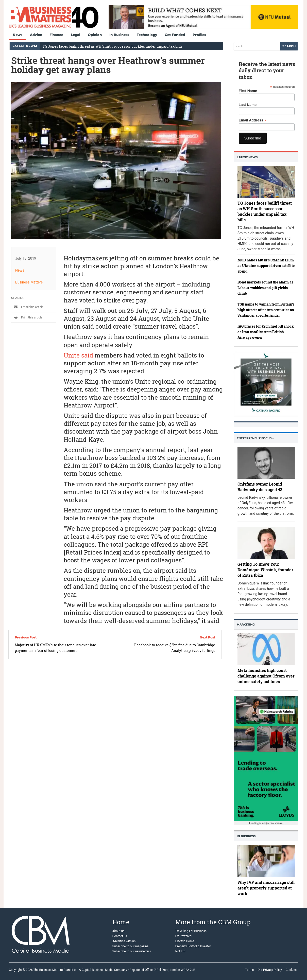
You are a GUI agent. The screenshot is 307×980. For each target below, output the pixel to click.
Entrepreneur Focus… (255, 438)
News (18, 35)
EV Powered (183, 936)
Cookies (291, 970)
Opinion (95, 35)
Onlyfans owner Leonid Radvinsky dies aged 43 (260, 487)
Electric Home (185, 941)
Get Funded (175, 35)
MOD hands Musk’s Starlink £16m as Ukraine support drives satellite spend (266, 266)
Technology (147, 35)
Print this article (27, 317)
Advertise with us (124, 941)
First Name (248, 91)
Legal (75, 35)
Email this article (27, 307)
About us (118, 931)
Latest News (247, 157)
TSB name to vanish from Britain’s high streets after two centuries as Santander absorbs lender (266, 310)
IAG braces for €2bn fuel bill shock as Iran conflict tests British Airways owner (266, 332)
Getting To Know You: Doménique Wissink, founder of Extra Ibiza (265, 570)
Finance (56, 35)
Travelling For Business (191, 931)
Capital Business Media (98, 970)
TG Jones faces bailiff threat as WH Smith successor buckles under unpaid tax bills (113, 46)
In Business (119, 35)
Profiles (199, 35)
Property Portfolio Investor (193, 946)
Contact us (120, 936)
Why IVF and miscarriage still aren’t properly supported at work (266, 888)
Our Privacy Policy (270, 970)
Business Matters (29, 282)
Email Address (253, 120)
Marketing (246, 625)
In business (246, 836)
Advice (36, 35)
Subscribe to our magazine (130, 946)
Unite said (78, 355)
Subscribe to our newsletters (132, 951)
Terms (249, 970)
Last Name (248, 105)
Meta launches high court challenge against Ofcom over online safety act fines (266, 676)
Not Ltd (180, 951)
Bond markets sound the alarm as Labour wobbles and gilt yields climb (265, 288)
